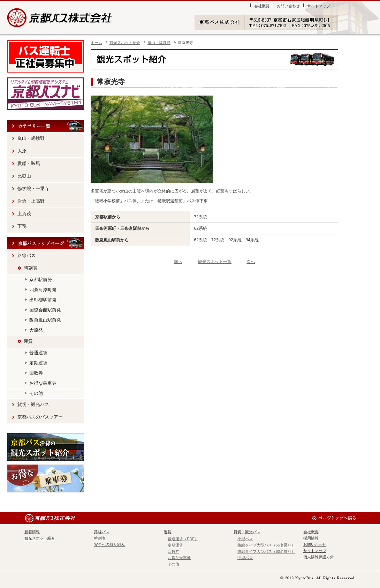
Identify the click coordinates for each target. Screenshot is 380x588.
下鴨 (22, 226)
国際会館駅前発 (45, 310)
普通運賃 (38, 353)
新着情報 (32, 532)
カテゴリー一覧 (46, 126)
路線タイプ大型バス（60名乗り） (266, 551)
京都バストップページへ (46, 243)
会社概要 (262, 6)
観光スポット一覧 (215, 262)
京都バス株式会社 (60, 18)
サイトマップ (319, 6)
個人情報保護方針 (319, 557)
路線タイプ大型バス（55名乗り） (266, 545)
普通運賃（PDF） (183, 539)
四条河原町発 (43, 290)
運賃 (28, 341)
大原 (22, 151)
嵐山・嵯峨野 (159, 43)
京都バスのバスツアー (40, 417)
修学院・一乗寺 (33, 189)
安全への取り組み (109, 544)
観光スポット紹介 (125, 43)
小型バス (245, 539)
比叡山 (24, 176)
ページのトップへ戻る (334, 518)
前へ (178, 262)
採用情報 (311, 538)
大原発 (36, 330)
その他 (36, 393)
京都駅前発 (41, 280)
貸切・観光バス (33, 404)
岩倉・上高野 (31, 201)
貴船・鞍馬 (29, 163)
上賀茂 (24, 214)
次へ (251, 262)
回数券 (36, 373)
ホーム (96, 43)
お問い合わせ (288, 6)
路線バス (26, 255)
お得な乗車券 (43, 383)
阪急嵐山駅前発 (45, 320)
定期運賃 (38, 363)
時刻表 (31, 268)
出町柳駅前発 (43, 300)
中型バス (245, 558)
